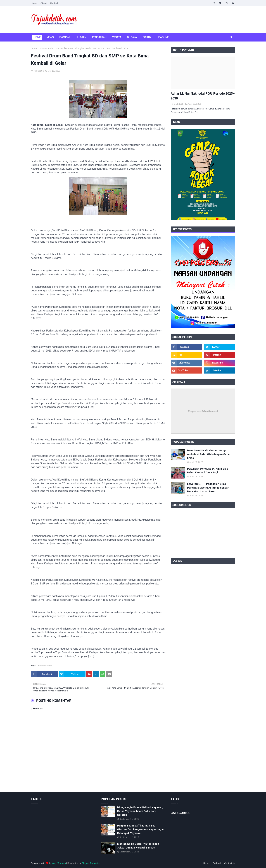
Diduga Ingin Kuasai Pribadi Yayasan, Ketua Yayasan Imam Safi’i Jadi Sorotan (140, 811)
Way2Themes (59, 863)
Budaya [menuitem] (132, 37)
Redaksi (217, 863)
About (44, 3)
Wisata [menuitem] (117, 37)
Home (34, 3)
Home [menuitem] (37, 37)
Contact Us (230, 863)
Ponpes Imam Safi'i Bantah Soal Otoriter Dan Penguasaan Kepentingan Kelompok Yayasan (141, 829)
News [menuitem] (50, 37)
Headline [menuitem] (163, 37)
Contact (54, 3)
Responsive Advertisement (203, 411)
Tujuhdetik (38, 71)
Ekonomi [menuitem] (65, 37)
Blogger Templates (91, 863)
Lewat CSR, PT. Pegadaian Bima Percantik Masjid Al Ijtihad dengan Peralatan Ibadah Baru (208, 488)
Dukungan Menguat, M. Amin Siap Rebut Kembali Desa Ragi (208, 471)
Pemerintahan (48, 48)
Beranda (35, 48)
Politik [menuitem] (147, 37)
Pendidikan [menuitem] (99, 37)
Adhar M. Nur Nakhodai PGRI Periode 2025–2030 (203, 96)
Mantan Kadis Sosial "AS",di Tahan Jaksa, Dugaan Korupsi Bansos (138, 846)
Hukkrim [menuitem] (81, 37)
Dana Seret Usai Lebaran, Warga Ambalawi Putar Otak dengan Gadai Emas (209, 454)
